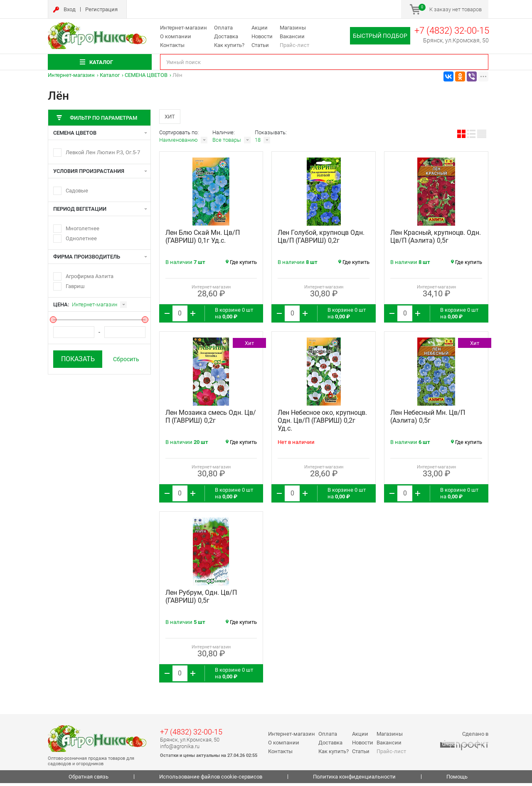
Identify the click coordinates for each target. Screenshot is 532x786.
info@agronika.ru (180, 749)
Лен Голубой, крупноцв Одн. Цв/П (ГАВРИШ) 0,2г (321, 239)
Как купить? (229, 45)
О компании (176, 36)
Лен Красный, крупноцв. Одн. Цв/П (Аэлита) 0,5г (436, 239)
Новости (262, 36)
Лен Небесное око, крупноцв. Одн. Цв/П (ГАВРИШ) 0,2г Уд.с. (322, 423)
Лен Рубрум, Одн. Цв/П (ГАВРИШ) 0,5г (201, 599)
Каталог (110, 75)
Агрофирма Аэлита (90, 276)
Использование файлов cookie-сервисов (211, 780)
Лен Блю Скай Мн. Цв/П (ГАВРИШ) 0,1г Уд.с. (203, 239)
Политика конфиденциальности (354, 780)
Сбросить (126, 359)
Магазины (293, 28)
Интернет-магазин (183, 28)
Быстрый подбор (380, 36)
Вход (70, 9)
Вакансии (292, 36)
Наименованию (179, 143)
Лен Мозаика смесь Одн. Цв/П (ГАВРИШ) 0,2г (211, 419)
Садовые (77, 191)
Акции (260, 28)
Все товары (227, 143)
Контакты (172, 45)
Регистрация (101, 9)
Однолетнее (81, 238)
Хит (172, 117)
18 (258, 143)
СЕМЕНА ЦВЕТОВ (146, 75)
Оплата (223, 28)
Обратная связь (89, 780)
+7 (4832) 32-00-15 (452, 31)
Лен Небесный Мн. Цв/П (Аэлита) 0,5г (428, 419)
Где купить (241, 265)
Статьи (260, 45)
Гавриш (75, 286)
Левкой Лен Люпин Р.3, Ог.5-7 (103, 152)
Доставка (226, 36)
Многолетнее (83, 228)
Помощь (457, 780)
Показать (78, 359)
